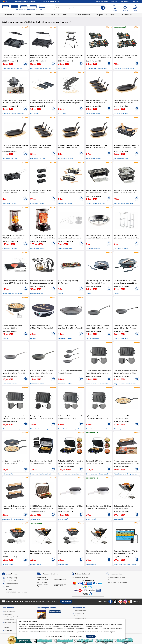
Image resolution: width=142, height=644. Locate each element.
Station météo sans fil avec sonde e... (125, 564)
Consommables (25, 15)
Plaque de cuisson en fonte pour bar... (98, 384)
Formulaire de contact (12, 584)
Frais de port (52, 1)
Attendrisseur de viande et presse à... (125, 474)
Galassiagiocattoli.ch (80, 619)
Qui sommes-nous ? (10, 612)
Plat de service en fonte (93, 113)
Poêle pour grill (35, 113)
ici (114, 632)
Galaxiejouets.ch (79, 613)
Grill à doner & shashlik (10, 249)
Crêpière (61, 294)
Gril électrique (62, 68)
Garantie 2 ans (112, 580)
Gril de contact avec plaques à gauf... (70, 474)
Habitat (65, 15)
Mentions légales (9, 619)
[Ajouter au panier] (25, 63)
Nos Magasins (125, 1)
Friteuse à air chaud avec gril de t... (41, 474)
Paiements (80, 577)
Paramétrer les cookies (75, 636)
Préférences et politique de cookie (14, 622)
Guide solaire (8, 630)
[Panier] (135, 8)
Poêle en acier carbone (65, 339)
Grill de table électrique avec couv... (13, 68)
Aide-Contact (114, 1)
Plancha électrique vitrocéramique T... (14, 294)
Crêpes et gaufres (119, 429)
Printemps (113, 15)
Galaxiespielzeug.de (80, 611)
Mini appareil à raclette (121, 158)
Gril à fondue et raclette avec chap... (14, 113)
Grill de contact (35, 519)
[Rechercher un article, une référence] (80, 8)
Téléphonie (100, 15)
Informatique (9, 15)
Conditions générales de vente (13, 617)
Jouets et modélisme (82, 15)
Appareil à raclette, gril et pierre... (96, 204)
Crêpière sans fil (63, 519)
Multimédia (40, 15)
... (138, 15)
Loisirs (52, 15)
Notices (7, 627)
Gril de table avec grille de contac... (97, 68)
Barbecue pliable (119, 519)
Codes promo (8, 625)
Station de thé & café (37, 294)
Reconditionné (127, 15)
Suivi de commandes (102, 1)
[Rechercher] (103, 8)
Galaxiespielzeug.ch (80, 616)
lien (101, 627)
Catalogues (135, 1)
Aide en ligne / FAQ (11, 578)
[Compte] (125, 8)
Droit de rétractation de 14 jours (117, 578)
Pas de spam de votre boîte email (118, 582)
